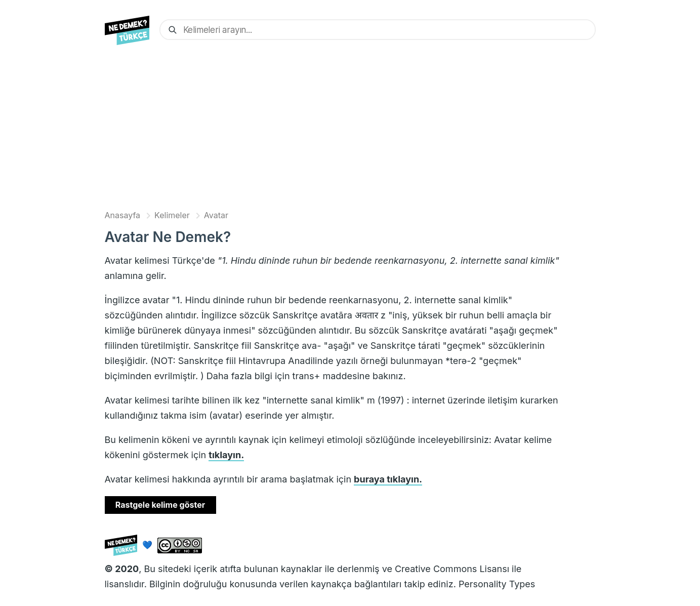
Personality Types (497, 584)
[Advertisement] (350, 130)
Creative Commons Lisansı (452, 569)
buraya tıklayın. (388, 479)
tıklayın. (226, 455)
